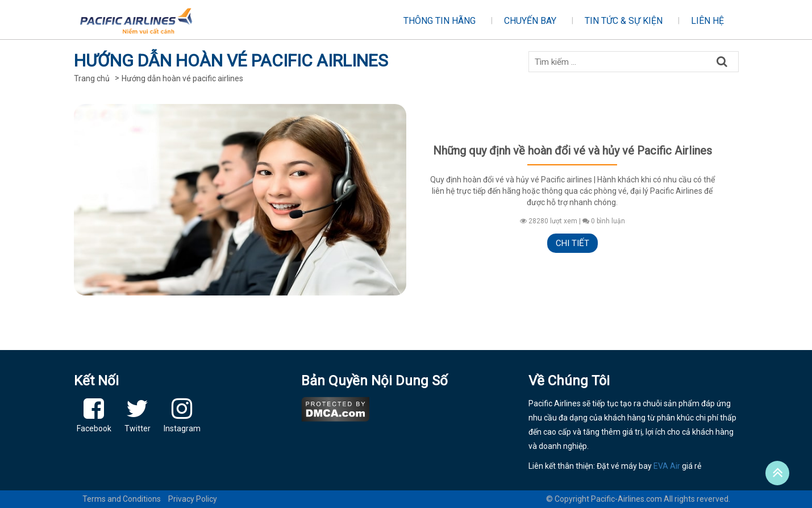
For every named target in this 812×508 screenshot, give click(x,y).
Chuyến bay (530, 21)
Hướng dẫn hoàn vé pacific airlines (182, 78)
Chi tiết (572, 243)
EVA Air (667, 466)
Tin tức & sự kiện (624, 21)
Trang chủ (92, 78)
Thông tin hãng (440, 21)
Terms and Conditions (122, 499)
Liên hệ (707, 21)
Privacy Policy (193, 499)
